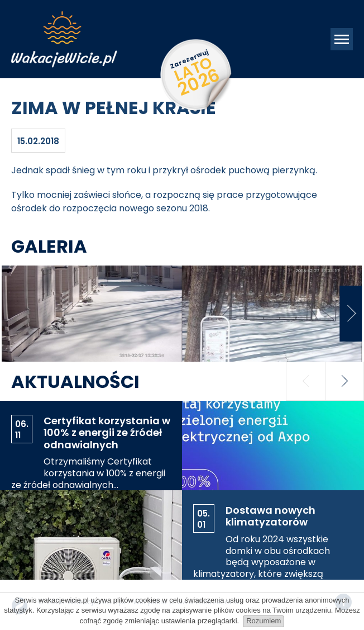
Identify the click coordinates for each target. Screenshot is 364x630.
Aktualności (75, 382)
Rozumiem (264, 621)
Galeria (49, 246)
